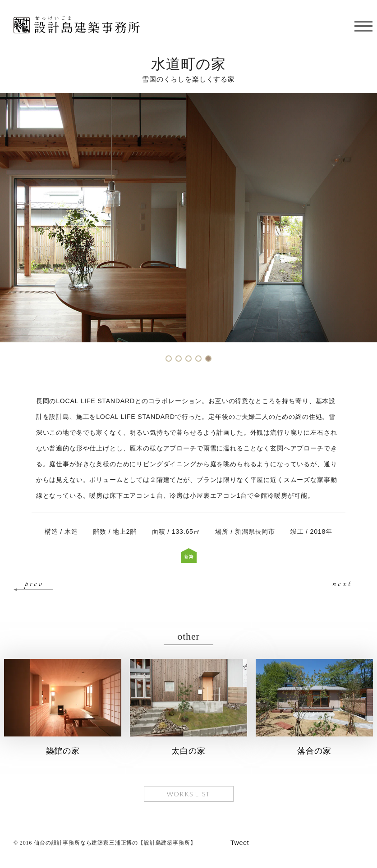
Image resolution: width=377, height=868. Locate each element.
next (342, 583)
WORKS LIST (189, 794)
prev (34, 583)
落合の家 (314, 751)
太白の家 (188, 751)
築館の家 (63, 751)
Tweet (240, 843)
